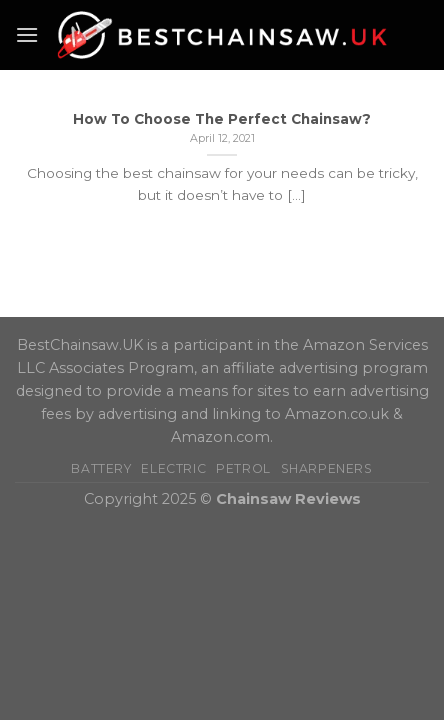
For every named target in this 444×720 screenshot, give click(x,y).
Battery (101, 468)
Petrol (243, 468)
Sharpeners (327, 468)
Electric (173, 468)
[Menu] (27, 34)
